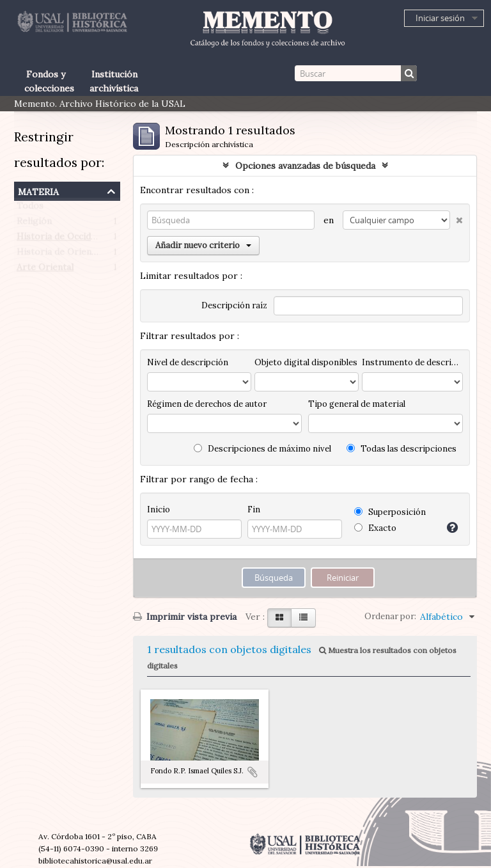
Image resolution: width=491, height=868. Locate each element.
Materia (38, 190)
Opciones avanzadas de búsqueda (305, 166)
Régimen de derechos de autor (207, 404)
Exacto (375, 528)
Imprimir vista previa (185, 617)
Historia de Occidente (63, 239)
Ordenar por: (390, 616)
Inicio (159, 509)
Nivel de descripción (188, 362)
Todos (30, 209)
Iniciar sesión (440, 18)
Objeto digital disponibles (306, 362)
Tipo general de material (357, 404)
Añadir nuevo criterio (203, 245)
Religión (34, 224)
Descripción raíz (234, 305)
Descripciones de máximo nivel (262, 449)
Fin (254, 509)
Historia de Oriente (58, 255)
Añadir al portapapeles (253, 772)
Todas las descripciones (401, 449)
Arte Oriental (45, 270)
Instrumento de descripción (412, 362)
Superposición (390, 512)
